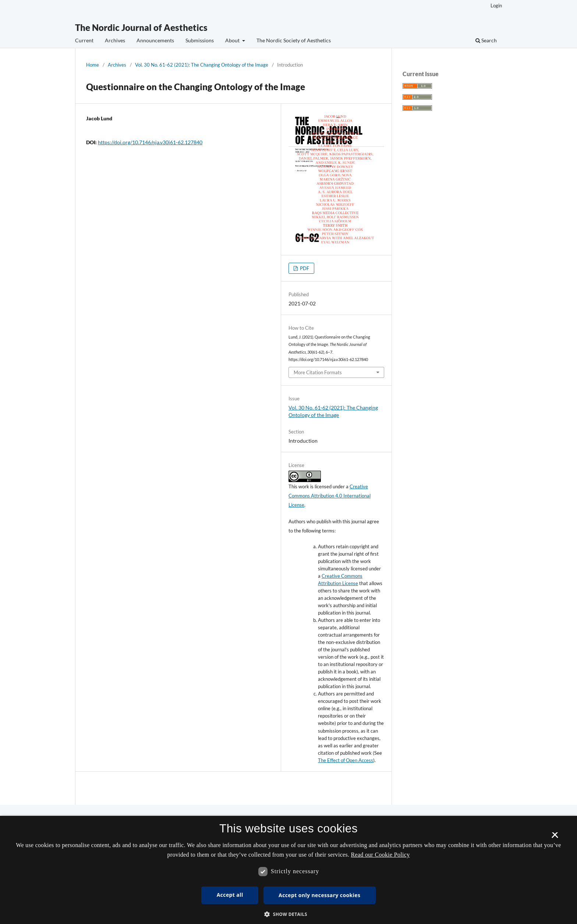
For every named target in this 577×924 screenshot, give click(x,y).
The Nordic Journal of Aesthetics (141, 27)
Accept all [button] (230, 895)
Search (486, 40)
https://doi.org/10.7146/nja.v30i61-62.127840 (150, 142)
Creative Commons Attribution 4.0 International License (330, 496)
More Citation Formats (318, 372)
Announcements (155, 40)
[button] (288, 914)
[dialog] (288, 870)
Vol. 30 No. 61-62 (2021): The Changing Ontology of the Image (202, 65)
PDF (304, 268)
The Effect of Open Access (346, 760)
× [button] (555, 838)
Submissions (200, 40)
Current (84, 40)
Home (93, 65)
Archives (115, 40)
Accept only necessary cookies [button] (319, 895)
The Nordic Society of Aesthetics (294, 40)
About (233, 40)
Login (496, 6)
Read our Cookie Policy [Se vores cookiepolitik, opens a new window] (380, 855)
